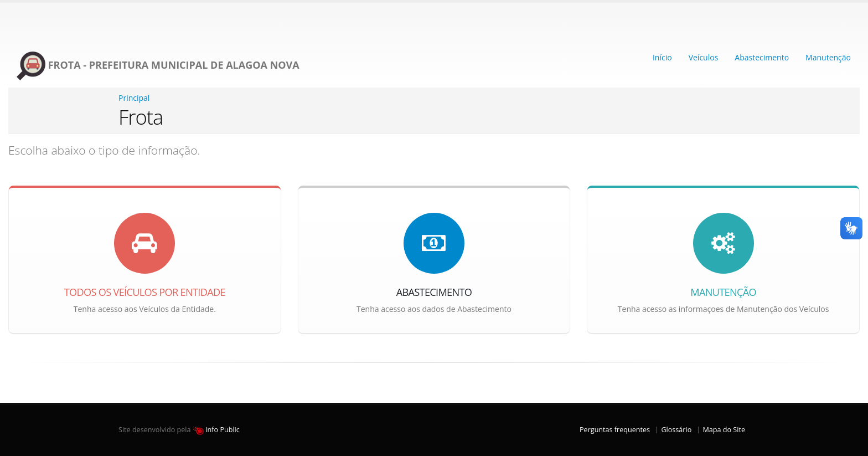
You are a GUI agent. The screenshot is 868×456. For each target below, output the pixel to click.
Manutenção (828, 57)
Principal (134, 98)
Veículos (704, 57)
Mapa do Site (724, 430)
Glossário (676, 430)
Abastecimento (762, 57)
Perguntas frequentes (615, 430)
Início (662, 57)
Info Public (216, 430)
